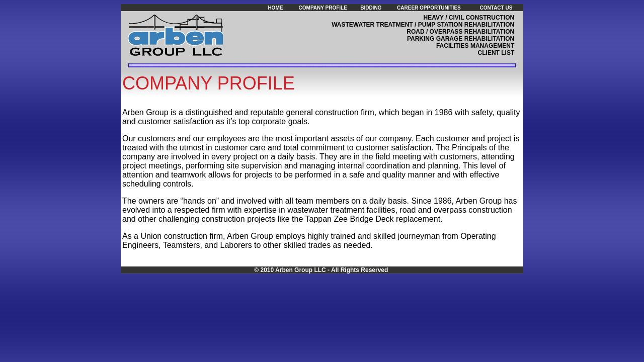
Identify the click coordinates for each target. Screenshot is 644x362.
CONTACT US (496, 8)
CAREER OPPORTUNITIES (429, 8)
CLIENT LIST (496, 53)
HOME (275, 8)
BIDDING (371, 8)
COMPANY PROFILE (323, 8)
